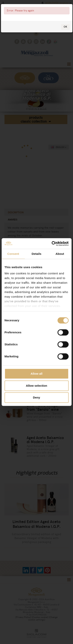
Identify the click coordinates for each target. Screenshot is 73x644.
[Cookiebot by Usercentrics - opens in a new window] (52, 244)
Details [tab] (37, 254)
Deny (36, 397)
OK (65, 27)
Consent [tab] (13, 254)
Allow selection (36, 386)
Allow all (36, 374)
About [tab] (60, 254)
